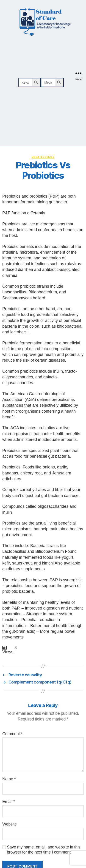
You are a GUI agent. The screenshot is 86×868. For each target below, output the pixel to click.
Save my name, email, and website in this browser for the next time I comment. (44, 850)
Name (9, 779)
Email (9, 802)
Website (10, 824)
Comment (12, 734)
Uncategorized (43, 157)
